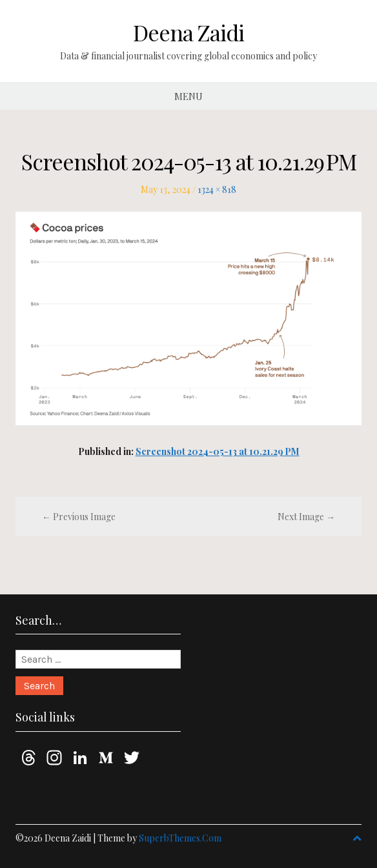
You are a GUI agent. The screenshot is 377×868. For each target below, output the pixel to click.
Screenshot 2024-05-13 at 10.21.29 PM (218, 451)
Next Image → (306, 517)
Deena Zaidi (188, 33)
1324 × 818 (217, 189)
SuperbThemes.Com (180, 838)
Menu (188, 96)
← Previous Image (79, 517)
